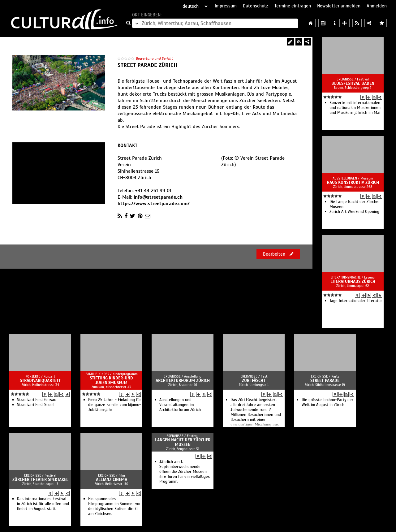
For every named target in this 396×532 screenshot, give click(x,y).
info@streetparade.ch (158, 197)
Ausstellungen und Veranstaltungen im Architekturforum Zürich (180, 405)
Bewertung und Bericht (154, 58)
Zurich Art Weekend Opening (354, 212)
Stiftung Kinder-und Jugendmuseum (111, 380)
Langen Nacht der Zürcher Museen (183, 442)
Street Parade (325, 381)
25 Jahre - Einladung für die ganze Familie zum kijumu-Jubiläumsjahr (115, 405)
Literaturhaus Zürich (353, 281)
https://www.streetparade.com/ (154, 204)
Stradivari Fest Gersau (37, 400)
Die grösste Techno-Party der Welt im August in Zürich (327, 402)
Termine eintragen (293, 6)
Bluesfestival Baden (353, 83)
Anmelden (377, 6)
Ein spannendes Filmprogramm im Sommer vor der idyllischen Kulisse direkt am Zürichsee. (114, 506)
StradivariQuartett (40, 381)
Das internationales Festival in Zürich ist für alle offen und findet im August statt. (43, 504)
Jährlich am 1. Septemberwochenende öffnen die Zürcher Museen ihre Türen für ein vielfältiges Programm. (185, 472)
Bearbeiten (278, 254)
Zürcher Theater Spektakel (40, 480)
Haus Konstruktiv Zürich (353, 182)
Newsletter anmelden (339, 6)
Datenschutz (256, 6)
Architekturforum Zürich (183, 381)
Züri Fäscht (254, 381)
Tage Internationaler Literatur (356, 301)
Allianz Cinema (112, 480)
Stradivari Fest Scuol (35, 405)
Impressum (226, 6)
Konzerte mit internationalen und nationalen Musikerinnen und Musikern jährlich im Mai (355, 108)
